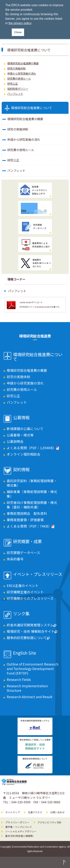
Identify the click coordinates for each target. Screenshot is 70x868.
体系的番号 (15, 559)
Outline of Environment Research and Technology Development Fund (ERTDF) (33, 669)
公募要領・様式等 (20, 435)
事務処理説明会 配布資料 (27, 513)
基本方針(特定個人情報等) (19, 836)
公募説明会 (15, 441)
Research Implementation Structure (27, 688)
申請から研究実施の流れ (22, 73)
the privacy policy (20, 23)
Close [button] (18, 32)
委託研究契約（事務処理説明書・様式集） (32, 483)
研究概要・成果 (27, 542)
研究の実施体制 (16, 68)
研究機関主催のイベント (25, 592)
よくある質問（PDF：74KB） (31, 526)
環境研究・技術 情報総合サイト (32, 631)
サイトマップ (13, 812)
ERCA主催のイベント (23, 586)
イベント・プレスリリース (38, 574)
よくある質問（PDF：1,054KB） (33, 448)
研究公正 (13, 84)
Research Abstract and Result (30, 697)
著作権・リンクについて (19, 827)
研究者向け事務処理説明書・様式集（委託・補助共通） (32, 505)
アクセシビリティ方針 (49, 822)
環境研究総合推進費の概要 (23, 63)
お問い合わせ (57, 812)
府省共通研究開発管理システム (31, 625)
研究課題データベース (23, 553)
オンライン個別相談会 (24, 454)
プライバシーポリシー (17, 822)
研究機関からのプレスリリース (30, 598)
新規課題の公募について (25, 429)
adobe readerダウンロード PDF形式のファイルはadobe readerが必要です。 (40, 305)
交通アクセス (35, 812)
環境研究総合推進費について (32, 108)
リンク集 (21, 614)
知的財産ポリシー (18, 89)
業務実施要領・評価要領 (25, 520)
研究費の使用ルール (19, 78)
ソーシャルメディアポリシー (21, 831)
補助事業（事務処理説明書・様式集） (32, 494)
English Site (25, 653)
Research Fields (19, 679)
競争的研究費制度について (28, 638)
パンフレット (15, 94)
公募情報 (21, 418)
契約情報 (21, 470)
